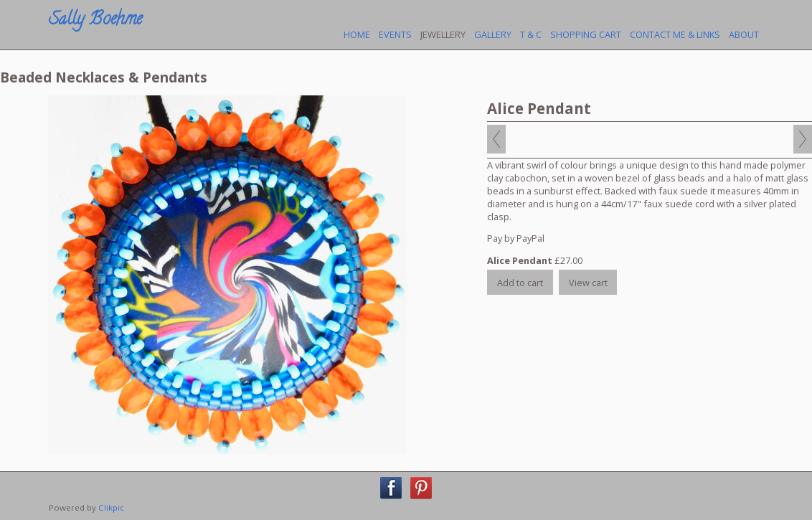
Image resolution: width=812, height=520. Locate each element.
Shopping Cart (586, 34)
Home (357, 34)
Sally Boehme (95, 20)
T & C (531, 34)
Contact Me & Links (675, 34)
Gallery (493, 34)
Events (395, 34)
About (744, 34)
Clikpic (111, 507)
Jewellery (443, 34)
